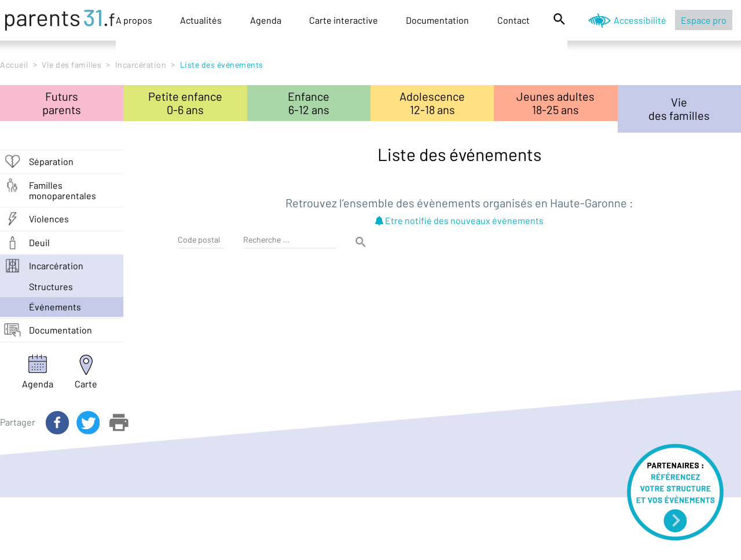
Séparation (51, 161)
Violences (49, 219)
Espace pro (704, 20)
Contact (513, 20)
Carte (86, 384)
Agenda (266, 20)
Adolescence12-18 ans (432, 103)
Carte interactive (344, 20)
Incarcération (141, 65)
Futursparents (62, 103)
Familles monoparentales (63, 190)
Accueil (14, 65)
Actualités (201, 20)
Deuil (39, 242)
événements (55, 307)
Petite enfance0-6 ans (185, 103)
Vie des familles (71, 65)
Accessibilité (640, 20)
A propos (134, 20)
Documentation (437, 20)
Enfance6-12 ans (309, 103)
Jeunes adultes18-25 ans (555, 103)
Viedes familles (679, 109)
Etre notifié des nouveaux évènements (459, 220)
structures (51, 286)
